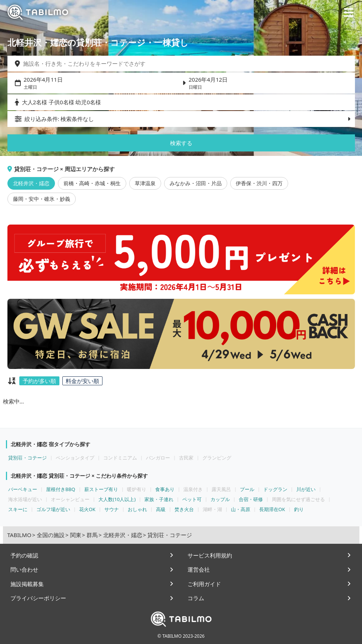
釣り (299, 509)
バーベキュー (23, 489)
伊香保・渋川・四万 (259, 183)
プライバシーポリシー (38, 598)
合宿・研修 (251, 499)
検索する (181, 143)
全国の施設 (51, 535)
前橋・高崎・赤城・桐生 (92, 183)
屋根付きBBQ (61, 489)
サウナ (112, 509)
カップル (220, 499)
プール (247, 489)
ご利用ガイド (204, 584)
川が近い (306, 489)
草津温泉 (145, 183)
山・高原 (241, 509)
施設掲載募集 (27, 584)
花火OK (87, 509)
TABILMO (19, 535)
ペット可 (192, 499)
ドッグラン (275, 489)
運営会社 (199, 569)
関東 (76, 535)
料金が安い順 (82, 381)
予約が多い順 (39, 381)
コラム (196, 598)
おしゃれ (137, 509)
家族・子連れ (159, 499)
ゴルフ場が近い (53, 509)
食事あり (165, 489)
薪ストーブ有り (101, 489)
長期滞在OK (272, 509)
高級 (161, 509)
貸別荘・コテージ (27, 458)
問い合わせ (24, 569)
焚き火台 (184, 509)
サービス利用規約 (210, 555)
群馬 (92, 535)
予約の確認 (24, 555)
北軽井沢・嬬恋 (31, 183)
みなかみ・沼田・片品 (196, 183)
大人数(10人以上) (117, 499)
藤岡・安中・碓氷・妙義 (42, 199)
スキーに (18, 509)
